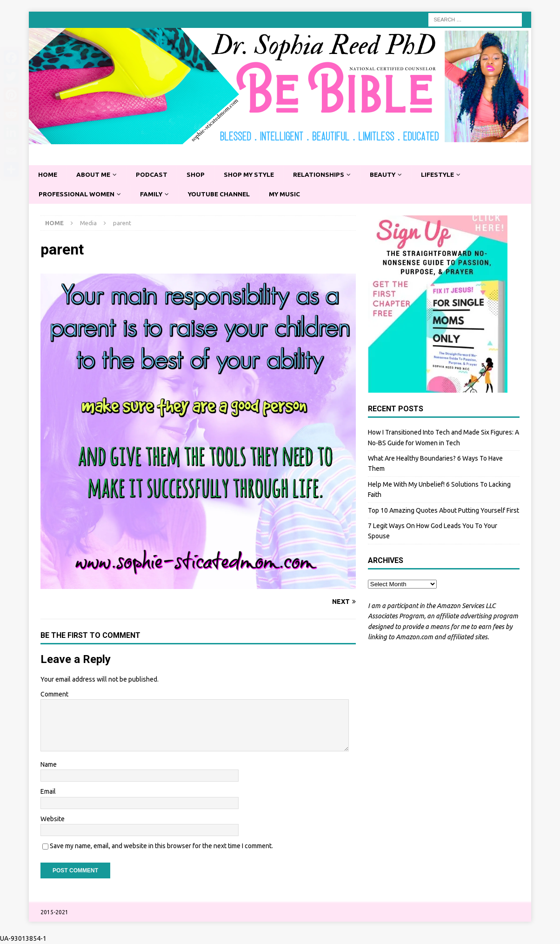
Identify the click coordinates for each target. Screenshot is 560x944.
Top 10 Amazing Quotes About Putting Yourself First (443, 511)
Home (48, 175)
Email (48, 792)
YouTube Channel (223, 194)
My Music (291, 194)
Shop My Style (253, 175)
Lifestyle (447, 175)
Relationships (325, 175)
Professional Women (78, 194)
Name (49, 765)
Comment (54, 695)
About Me (95, 175)
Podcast (154, 175)
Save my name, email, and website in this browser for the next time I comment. (161, 846)
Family (154, 194)
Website (53, 819)
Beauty (390, 175)
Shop (199, 175)
